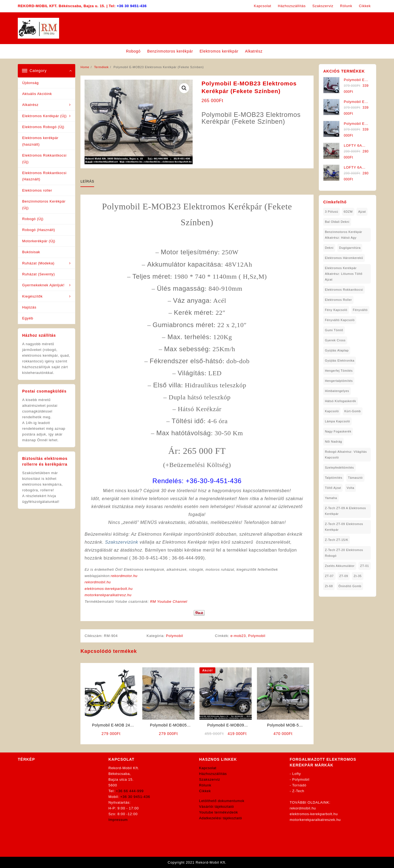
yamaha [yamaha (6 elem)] (331, 498)
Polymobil (174, 636)
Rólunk (205, 785)
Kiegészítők (32, 296)
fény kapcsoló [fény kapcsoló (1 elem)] (336, 310)
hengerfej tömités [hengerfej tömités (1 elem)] (339, 371)
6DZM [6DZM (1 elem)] (348, 212)
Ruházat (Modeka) (38, 263)
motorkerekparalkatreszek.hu (315, 820)
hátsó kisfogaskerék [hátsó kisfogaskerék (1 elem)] (340, 401)
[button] (184, 88)
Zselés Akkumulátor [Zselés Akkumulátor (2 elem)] (340, 566)
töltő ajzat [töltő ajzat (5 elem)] (333, 488)
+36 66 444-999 (130, 791)
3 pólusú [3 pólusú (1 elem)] (331, 212)
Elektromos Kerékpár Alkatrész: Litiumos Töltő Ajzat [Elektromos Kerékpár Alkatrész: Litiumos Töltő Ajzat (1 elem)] (344, 274)
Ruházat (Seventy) (39, 274)
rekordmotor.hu (124, 576)
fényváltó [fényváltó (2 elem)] (360, 310)
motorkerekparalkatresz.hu (108, 595)
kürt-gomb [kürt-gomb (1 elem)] (353, 411)
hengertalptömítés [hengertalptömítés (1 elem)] (339, 381)
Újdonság (31, 83)
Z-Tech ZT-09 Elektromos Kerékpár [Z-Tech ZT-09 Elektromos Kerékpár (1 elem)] (344, 527)
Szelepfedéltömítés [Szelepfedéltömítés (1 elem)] (339, 468)
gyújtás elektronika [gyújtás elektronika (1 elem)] (340, 361)
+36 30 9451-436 (132, 6)
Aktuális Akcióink (37, 94)
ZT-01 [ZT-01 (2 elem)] (364, 566)
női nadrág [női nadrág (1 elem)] (333, 442)
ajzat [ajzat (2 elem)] (362, 212)
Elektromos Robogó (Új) (43, 127)
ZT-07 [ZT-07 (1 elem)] (329, 576)
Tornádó (299, 785)
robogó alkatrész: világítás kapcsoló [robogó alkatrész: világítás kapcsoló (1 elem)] (346, 455)
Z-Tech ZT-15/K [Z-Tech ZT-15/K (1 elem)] (337, 540)
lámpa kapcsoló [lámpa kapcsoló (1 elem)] (337, 421)
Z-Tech (298, 791)
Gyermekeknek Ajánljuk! (43, 285)
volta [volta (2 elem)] (350, 488)
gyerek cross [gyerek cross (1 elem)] (335, 340)
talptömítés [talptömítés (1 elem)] (334, 478)
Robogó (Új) (33, 219)
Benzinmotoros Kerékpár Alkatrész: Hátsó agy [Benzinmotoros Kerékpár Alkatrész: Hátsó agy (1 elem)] (343, 235)
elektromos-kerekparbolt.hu (109, 589)
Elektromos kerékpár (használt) (40, 141)
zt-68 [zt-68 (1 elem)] (329, 586)
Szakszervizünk (122, 542)
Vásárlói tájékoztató (217, 807)
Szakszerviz (210, 779)
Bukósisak (31, 252)
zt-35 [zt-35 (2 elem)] (357, 576)
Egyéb (28, 318)
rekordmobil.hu (98, 582)
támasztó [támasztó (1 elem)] (355, 478)
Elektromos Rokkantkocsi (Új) (44, 158)
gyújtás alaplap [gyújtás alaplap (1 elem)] (337, 350)
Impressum (118, 820)
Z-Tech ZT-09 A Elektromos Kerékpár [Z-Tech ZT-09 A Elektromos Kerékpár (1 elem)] (345, 511)
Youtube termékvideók (219, 812)
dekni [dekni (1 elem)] (329, 248)
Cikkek (205, 791)
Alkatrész (30, 105)
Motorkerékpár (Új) (39, 241)
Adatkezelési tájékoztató (221, 818)
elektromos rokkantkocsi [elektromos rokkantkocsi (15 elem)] (344, 290)
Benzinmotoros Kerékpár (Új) (44, 204)
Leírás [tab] (87, 181)
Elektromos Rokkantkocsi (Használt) (44, 176)
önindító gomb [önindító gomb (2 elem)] (350, 586)
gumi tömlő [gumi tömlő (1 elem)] (334, 330)
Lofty (297, 774)
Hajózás (29, 307)
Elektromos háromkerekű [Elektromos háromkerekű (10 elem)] (344, 258)
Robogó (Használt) (39, 230)
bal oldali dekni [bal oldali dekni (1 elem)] (337, 222)
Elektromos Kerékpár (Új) (44, 116)
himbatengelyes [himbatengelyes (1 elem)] (337, 391)
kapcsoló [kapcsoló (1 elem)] (332, 411)
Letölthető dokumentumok (222, 801)
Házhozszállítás (213, 774)
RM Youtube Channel (169, 602)
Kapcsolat (208, 768)
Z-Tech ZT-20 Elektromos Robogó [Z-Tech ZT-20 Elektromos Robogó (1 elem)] (344, 553)
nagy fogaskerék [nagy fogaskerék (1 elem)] (338, 431)
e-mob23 (238, 636)
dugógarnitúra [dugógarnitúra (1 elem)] (350, 248)
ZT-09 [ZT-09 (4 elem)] (344, 576)
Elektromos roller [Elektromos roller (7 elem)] (338, 300)
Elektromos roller (37, 190)
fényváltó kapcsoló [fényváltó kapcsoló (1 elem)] (340, 320)
